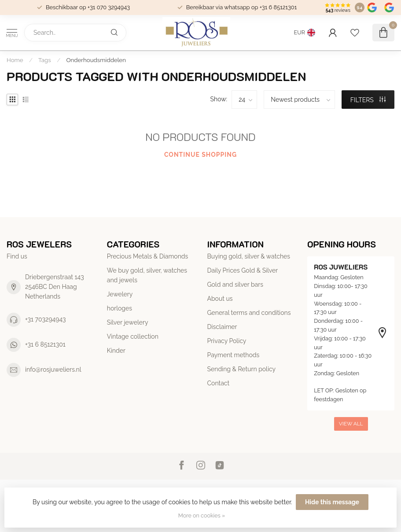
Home (15, 60)
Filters (368, 100)
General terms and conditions (249, 313)
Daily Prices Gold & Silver (243, 270)
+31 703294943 (46, 319)
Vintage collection (133, 336)
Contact (219, 383)
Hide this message (332, 502)
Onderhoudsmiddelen (96, 60)
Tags (45, 60)
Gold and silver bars (235, 284)
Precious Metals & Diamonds (148, 256)
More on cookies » (202, 515)
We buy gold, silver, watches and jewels (147, 275)
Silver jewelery (128, 322)
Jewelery (120, 294)
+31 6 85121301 (45, 344)
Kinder (116, 351)
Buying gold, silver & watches (249, 256)
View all (351, 424)
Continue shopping (200, 155)
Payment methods (234, 355)
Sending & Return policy (242, 369)
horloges (120, 308)
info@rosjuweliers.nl (53, 369)
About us (220, 299)
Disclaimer (222, 327)
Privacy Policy (227, 341)
